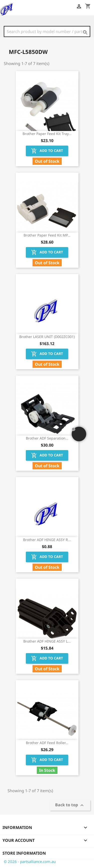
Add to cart (47, 151)
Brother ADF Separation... (47, 438)
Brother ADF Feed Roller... (47, 743)
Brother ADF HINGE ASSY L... (47, 641)
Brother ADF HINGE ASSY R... (47, 540)
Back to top (70, 805)
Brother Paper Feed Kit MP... (47, 235)
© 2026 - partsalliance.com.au (30, 861)
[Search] (47, 31)
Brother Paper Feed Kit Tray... (47, 134)
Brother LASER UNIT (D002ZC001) (47, 337)
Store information (24, 853)
